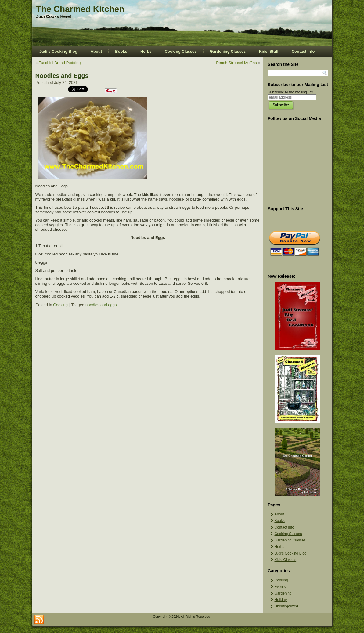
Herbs (146, 51)
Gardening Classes (228, 51)
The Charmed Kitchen (80, 9)
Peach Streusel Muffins (236, 63)
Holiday (281, 600)
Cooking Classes (181, 51)
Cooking (60, 305)
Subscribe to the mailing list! (291, 92)
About (96, 51)
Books (121, 51)
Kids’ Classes (286, 560)
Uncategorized (286, 606)
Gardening (283, 593)
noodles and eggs (101, 305)
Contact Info (303, 51)
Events (280, 587)
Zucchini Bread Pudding (59, 63)
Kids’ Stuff (268, 51)
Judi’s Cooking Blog (58, 51)
